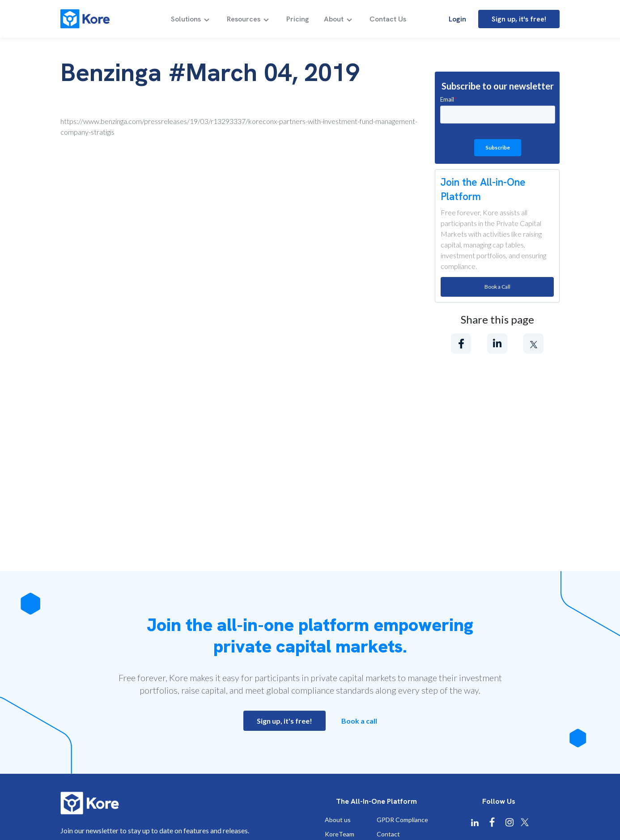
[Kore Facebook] (492, 822)
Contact (388, 834)
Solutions (186, 19)
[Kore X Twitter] (525, 822)
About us (338, 820)
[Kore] (85, 19)
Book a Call (497, 287)
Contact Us (388, 19)
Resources (244, 19)
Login (457, 19)
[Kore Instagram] (510, 822)
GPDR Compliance (402, 820)
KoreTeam (340, 834)
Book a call (359, 721)
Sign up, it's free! (519, 19)
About (334, 19)
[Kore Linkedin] (475, 823)
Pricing (298, 19)
